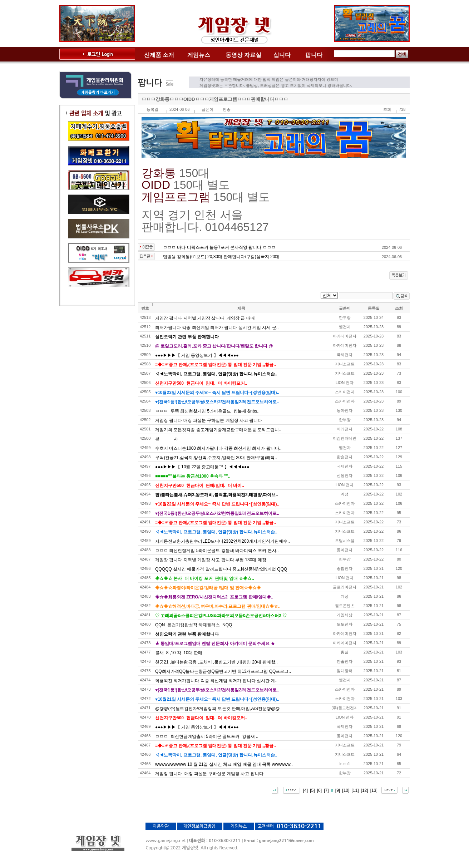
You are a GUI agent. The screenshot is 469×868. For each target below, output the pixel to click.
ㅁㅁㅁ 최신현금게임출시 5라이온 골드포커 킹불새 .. (207, 736)
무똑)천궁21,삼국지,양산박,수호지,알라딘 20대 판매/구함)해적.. (216, 458)
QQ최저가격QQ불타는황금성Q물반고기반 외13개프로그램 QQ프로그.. (223, 671)
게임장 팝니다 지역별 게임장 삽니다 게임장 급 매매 (205, 318)
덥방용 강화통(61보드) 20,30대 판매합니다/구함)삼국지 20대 (221, 257)
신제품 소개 (159, 55)
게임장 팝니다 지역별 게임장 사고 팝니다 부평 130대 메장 (211, 560)
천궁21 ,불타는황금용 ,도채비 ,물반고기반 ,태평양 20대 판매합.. (216, 662)
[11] (355, 790)
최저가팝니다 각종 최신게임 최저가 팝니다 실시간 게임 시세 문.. (217, 327)
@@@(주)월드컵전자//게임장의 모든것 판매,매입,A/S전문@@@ (217, 709)
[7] (326, 790)
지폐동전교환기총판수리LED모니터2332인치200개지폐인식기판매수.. (223, 541)
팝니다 (314, 55)
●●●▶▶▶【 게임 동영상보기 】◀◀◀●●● (197, 355)
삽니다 (282, 55)
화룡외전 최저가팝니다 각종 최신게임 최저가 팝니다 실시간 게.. (216, 681)
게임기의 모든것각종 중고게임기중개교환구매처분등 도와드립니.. (218, 430)
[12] (365, 790)
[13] (374, 790)
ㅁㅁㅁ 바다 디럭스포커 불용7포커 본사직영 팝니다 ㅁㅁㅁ (219, 247)
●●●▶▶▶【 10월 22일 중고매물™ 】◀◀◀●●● (202, 467)
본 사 (167, 439)
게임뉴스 (199, 55)
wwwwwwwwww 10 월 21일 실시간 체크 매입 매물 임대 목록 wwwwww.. (224, 764)
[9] (338, 790)
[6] (319, 790)
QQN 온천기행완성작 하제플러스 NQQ (194, 625)
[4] (305, 790)
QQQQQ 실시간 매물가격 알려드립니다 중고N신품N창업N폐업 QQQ (221, 569)
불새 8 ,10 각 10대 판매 (179, 653)
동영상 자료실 (243, 55)
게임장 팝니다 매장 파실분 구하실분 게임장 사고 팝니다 (209, 420)
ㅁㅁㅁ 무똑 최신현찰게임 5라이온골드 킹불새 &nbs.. (207, 411)
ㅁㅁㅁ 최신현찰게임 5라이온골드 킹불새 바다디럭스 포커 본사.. (217, 551)
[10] (346, 790)
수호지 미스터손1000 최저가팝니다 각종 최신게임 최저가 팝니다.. (218, 448)
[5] (312, 790)
